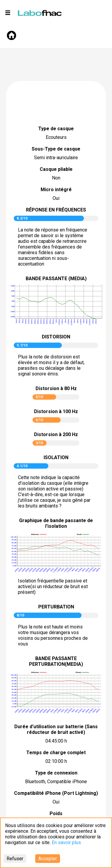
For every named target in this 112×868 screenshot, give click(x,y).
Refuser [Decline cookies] (15, 859)
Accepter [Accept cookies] (48, 859)
